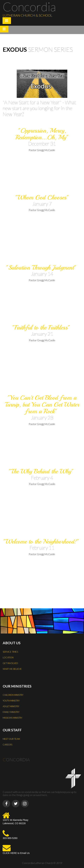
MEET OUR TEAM (11, 739)
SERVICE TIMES (10, 652)
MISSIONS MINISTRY (12, 718)
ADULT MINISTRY (11, 706)
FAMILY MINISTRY (11, 712)
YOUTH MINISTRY (11, 701)
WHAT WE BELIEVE (12, 669)
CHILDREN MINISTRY (13, 695)
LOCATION (8, 658)
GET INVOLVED (10, 663)
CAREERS (8, 745)
